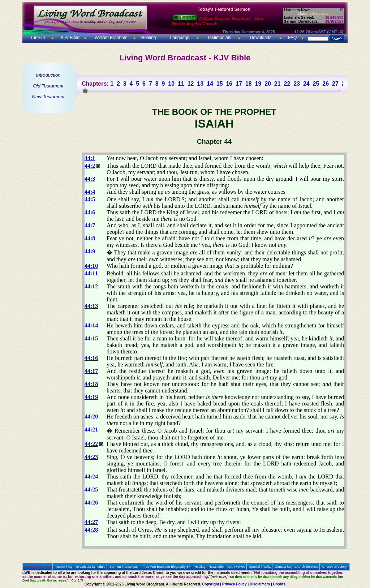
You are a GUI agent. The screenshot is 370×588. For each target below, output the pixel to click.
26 (326, 84)
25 (316, 84)
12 (191, 84)
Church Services (306, 567)
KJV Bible (70, 38)
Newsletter (216, 567)
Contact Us (283, 567)
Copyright (210, 584)
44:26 (91, 503)
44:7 (90, 225)
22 (287, 84)
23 (297, 84)
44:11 (91, 273)
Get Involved (236, 567)
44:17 (91, 371)
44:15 (91, 338)
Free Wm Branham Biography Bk (167, 567)
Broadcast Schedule (91, 567)
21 (277, 84)
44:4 (90, 192)
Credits (279, 584)
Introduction (48, 75)
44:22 (91, 444)
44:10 (91, 266)
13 (200, 84)
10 (171, 84)
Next (49, 567)
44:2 (90, 166)
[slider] (85, 91)
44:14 (91, 325)
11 (181, 84)
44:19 (91, 397)
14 (210, 84)
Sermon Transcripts (124, 567)
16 (229, 84)
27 (335, 84)
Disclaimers (260, 584)
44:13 (91, 306)
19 (258, 84)
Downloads (261, 38)
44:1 (90, 158)
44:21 (91, 430)
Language (179, 38)
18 (249, 84)
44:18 (91, 384)
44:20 (91, 417)
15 (220, 84)
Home (29, 567)
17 (239, 84)
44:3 (90, 179)
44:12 (91, 286)
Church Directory (335, 567)
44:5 (90, 199)
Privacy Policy (235, 584)
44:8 (90, 238)
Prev (40, 567)
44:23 (91, 457)
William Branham (111, 38)
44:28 (91, 530)
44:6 (90, 212)
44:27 (91, 522)
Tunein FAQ (64, 567)
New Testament (48, 97)
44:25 (91, 490)
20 (268, 84)
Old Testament (48, 86)
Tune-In (37, 38)
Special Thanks (260, 567)
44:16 (91, 358)
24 (306, 84)
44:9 (90, 251)
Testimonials (219, 38)
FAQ (292, 38)
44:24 (91, 477)
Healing (148, 38)
